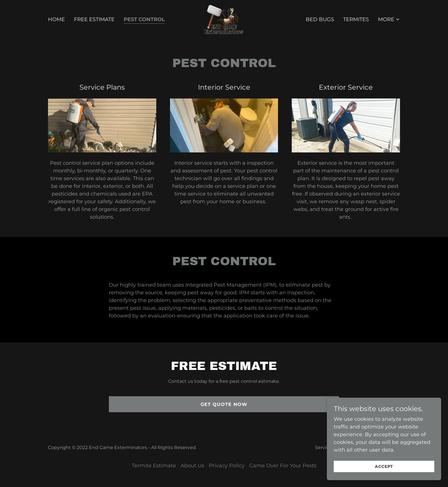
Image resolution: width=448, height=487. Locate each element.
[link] (224, 19)
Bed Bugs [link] (320, 19)
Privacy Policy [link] (227, 466)
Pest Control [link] (144, 19)
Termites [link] (356, 19)
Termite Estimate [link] (154, 466)
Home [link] (56, 19)
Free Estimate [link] (94, 19)
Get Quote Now (224, 404)
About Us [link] (192, 466)
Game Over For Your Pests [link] (283, 466)
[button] (389, 19)
